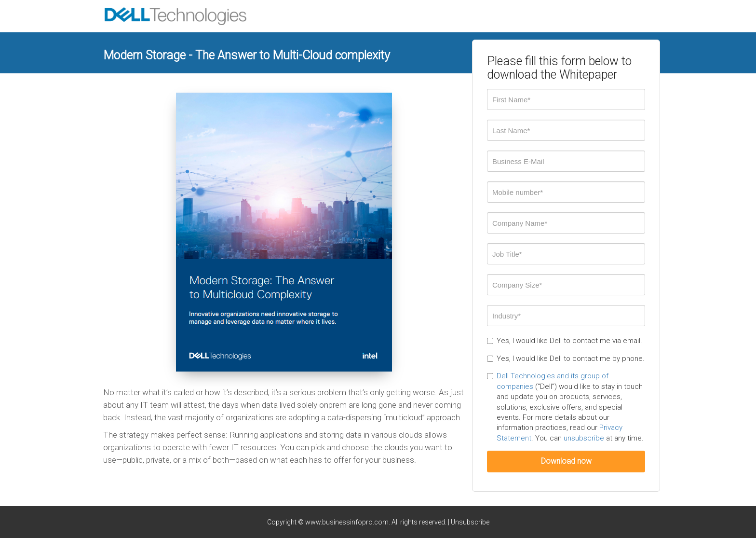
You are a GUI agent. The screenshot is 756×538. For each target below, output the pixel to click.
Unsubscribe (470, 522)
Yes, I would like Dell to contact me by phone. (566, 359)
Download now (566, 461)
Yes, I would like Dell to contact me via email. (565, 341)
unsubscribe (584, 438)
